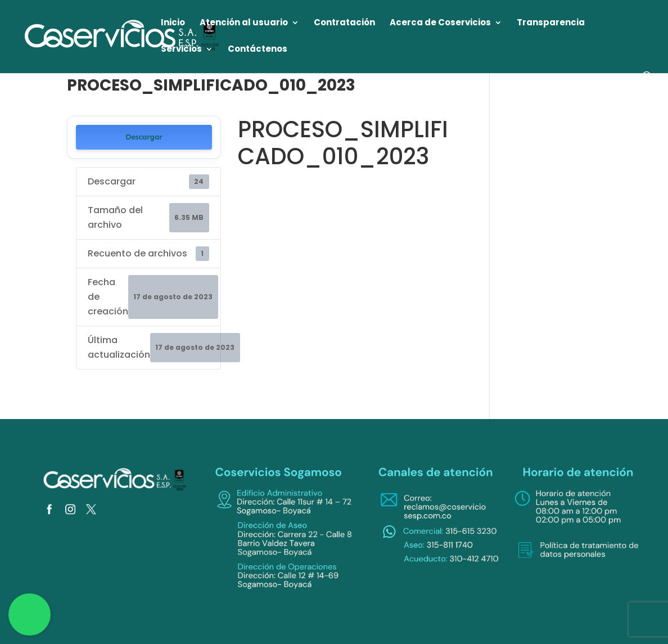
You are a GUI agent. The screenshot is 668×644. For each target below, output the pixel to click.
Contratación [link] (344, 23)
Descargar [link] (144, 137)
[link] (122, 36)
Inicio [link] (173, 23)
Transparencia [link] (551, 23)
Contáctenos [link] (258, 50)
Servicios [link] (181, 50)
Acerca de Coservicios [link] (440, 23)
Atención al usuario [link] (244, 23)
